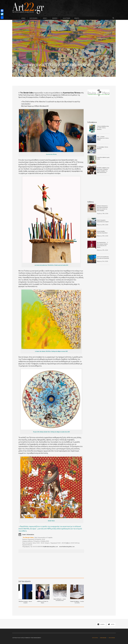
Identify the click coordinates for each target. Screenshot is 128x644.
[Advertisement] (32, 78)
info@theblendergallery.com (50, 546)
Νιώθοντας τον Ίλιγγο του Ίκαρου (43, 594)
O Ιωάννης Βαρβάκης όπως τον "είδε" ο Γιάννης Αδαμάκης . (103, 128)
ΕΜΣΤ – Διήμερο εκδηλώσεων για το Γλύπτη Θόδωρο (103, 138)
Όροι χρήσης (112, 638)
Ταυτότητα (95, 638)
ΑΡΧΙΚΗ (23, 18)
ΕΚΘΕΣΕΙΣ (55, 18)
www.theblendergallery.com (67, 546)
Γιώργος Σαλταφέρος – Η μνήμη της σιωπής (77, 594)
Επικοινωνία (103, 638)
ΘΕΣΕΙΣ (45, 18)
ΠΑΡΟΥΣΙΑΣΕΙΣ (33, 18)
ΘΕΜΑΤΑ (77, 18)
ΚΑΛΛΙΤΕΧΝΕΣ (67, 18)
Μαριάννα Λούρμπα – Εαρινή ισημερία (25, 594)
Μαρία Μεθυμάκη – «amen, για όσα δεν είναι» (60, 593)
